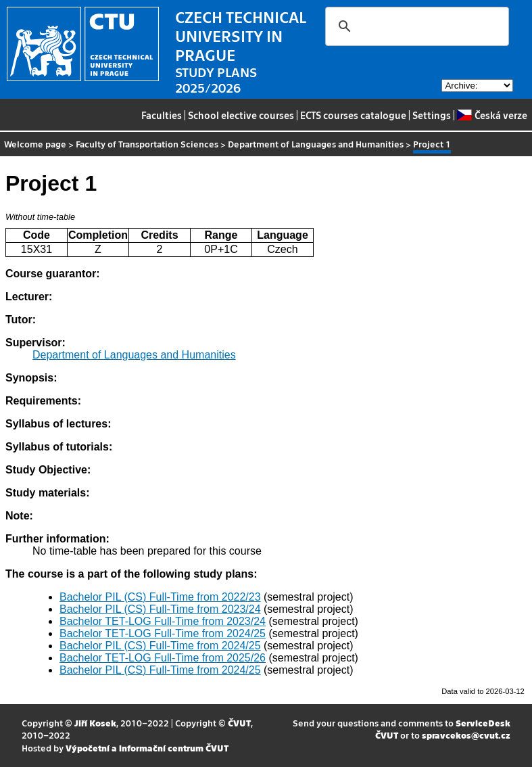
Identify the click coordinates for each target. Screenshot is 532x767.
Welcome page (35, 144)
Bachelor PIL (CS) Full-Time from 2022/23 (160, 597)
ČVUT (239, 723)
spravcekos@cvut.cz (466, 735)
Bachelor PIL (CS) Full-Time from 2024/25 (160, 646)
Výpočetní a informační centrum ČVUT (147, 748)
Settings (432, 115)
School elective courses (241, 115)
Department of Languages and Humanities (316, 144)
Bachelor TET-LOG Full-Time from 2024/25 (163, 633)
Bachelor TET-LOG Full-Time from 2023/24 (163, 621)
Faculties (162, 115)
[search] (415, 26)
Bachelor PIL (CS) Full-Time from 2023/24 (160, 609)
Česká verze (492, 115)
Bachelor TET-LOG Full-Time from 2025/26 (163, 658)
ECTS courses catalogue (353, 115)
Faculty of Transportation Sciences (147, 144)
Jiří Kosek (95, 723)
